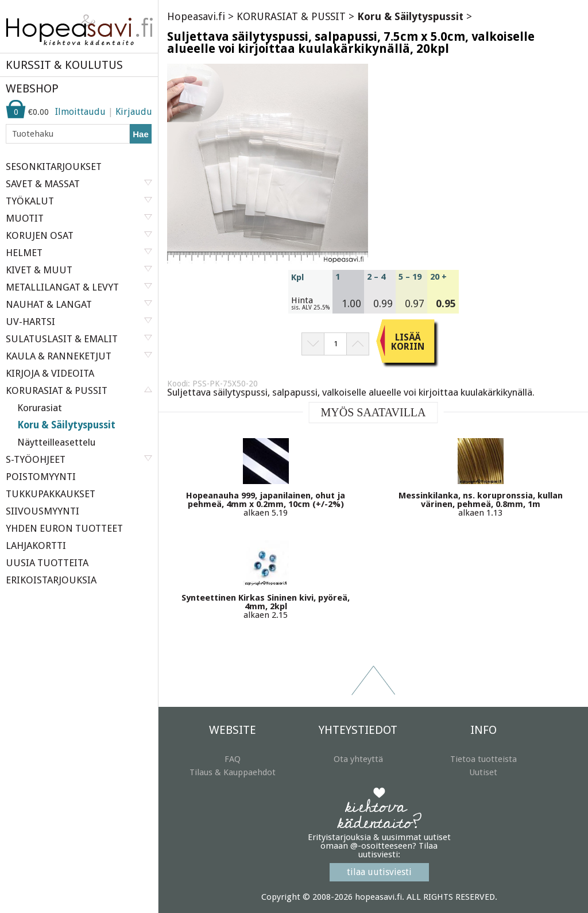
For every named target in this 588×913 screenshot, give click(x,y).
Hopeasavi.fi (196, 16)
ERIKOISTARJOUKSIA (51, 580)
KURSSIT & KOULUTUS (64, 65)
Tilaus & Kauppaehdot (233, 772)
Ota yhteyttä (358, 759)
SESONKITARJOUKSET (54, 167)
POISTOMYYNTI (41, 477)
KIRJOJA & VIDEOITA (50, 373)
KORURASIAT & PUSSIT (291, 16)
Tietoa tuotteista (483, 759)
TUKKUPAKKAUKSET (51, 494)
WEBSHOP (32, 88)
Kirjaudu (134, 112)
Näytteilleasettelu (56, 442)
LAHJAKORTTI (36, 546)
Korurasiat (40, 408)
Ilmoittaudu (80, 112)
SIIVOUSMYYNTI (42, 511)
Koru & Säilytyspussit (66, 425)
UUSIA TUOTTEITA (47, 563)
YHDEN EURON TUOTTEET (64, 528)
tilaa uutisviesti (379, 872)
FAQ (233, 759)
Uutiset (483, 772)
